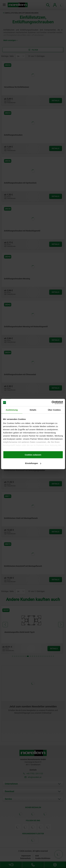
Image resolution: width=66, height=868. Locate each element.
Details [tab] (33, 410)
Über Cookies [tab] (54, 410)
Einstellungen (33, 463)
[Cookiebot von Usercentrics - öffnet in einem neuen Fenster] (52, 403)
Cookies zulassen (33, 455)
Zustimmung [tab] (12, 410)
